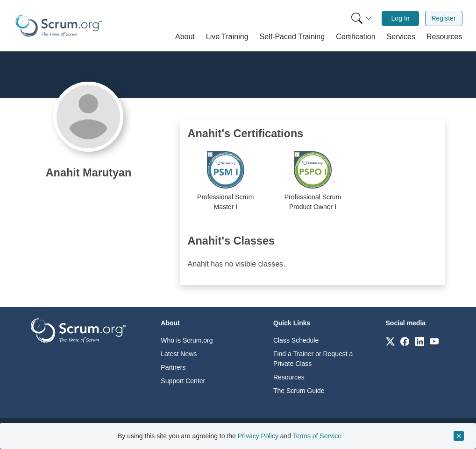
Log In (401, 18)
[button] (185, 37)
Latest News (179, 354)
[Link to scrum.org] (390, 341)
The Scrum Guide (299, 391)
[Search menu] (362, 18)
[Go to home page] (78, 330)
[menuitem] (361, 18)
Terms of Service (317, 436)
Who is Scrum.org (187, 340)
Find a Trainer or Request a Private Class (313, 359)
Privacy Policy (258, 436)
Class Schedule (296, 340)
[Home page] (59, 26)
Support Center (183, 381)
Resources (289, 377)
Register (443, 18)
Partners (173, 367)
